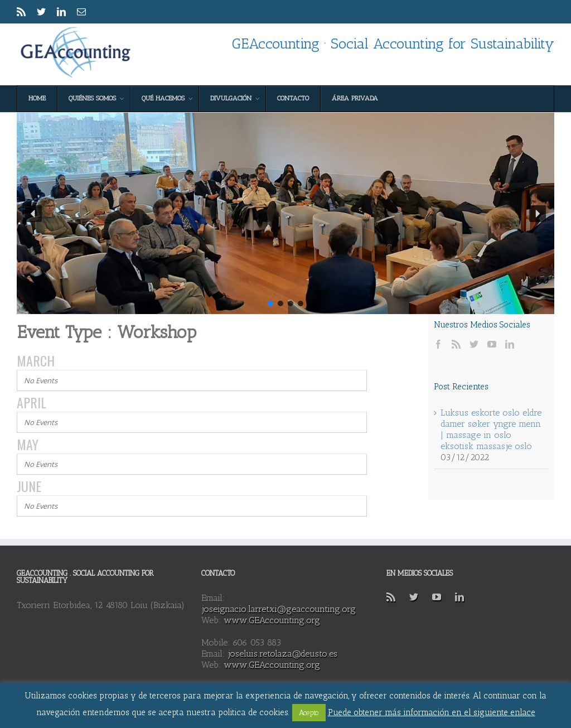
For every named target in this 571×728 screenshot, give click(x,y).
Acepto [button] (309, 713)
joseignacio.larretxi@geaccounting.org (279, 609)
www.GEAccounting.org (272, 620)
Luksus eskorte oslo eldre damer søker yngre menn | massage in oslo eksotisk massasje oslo (491, 429)
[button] (33, 214)
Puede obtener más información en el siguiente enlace (432, 712)
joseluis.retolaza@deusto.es (282, 654)
